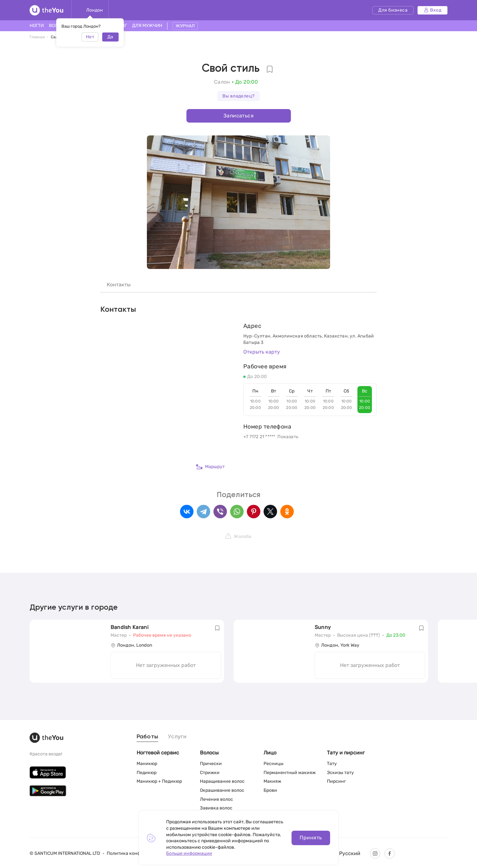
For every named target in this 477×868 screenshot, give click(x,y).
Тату (332, 764)
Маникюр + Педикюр (159, 781)
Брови (270, 790)
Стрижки (210, 773)
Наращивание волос (222, 781)
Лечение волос (216, 799)
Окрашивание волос (222, 790)
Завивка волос (216, 808)
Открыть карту (262, 352)
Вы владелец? (238, 96)
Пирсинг (336, 781)
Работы (148, 737)
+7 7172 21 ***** (259, 437)
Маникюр (147, 764)
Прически (211, 764)
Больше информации (189, 853)
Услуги (177, 737)
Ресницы (274, 764)
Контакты (119, 285)
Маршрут (210, 467)
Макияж (272, 781)
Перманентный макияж (290, 773)
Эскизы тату (340, 773)
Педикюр (147, 773)
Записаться (239, 116)
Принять (311, 838)
